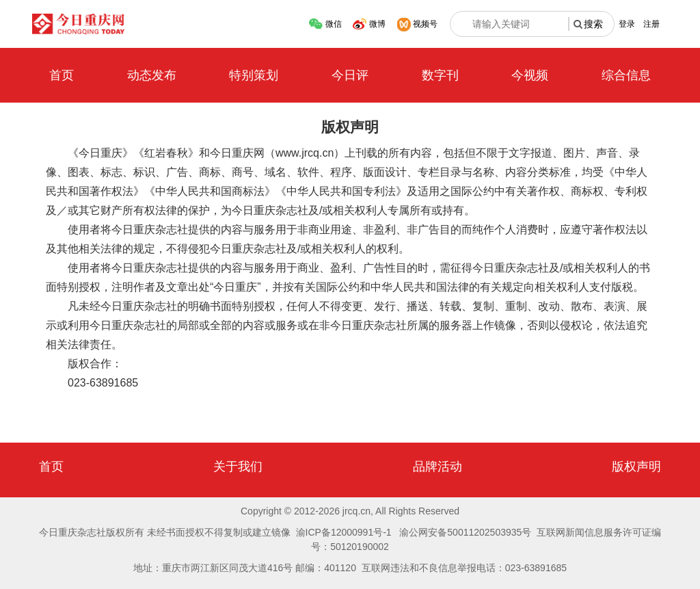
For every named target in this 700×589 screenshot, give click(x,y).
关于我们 (238, 467)
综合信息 (626, 75)
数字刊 (440, 75)
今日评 (350, 75)
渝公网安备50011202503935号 (465, 532)
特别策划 (254, 75)
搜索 (593, 24)
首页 (62, 75)
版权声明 (636, 467)
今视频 (530, 75)
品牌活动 (437, 467)
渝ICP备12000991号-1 (344, 532)
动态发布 (152, 75)
